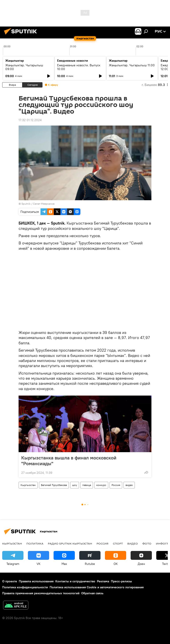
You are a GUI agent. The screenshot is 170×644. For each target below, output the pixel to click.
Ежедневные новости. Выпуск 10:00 (79, 67)
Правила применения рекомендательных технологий (41, 593)
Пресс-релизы (121, 581)
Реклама (103, 581)
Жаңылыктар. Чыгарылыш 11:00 (132, 65)
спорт (118, 543)
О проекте (10, 581)
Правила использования (36, 581)
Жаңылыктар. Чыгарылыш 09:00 (24, 67)
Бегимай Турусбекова (54, 485)
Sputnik (26, 204)
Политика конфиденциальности (25, 587)
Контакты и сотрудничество (75, 581)
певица (87, 485)
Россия (116, 485)
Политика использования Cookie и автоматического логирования (97, 587)
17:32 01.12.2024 (30, 120)
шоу (75, 485)
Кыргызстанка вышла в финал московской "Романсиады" (69, 461)
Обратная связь (92, 593)
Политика (35, 543)
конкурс (101, 485)
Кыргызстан (28, 485)
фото (147, 543)
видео (129, 485)
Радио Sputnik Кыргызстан (70, 543)
